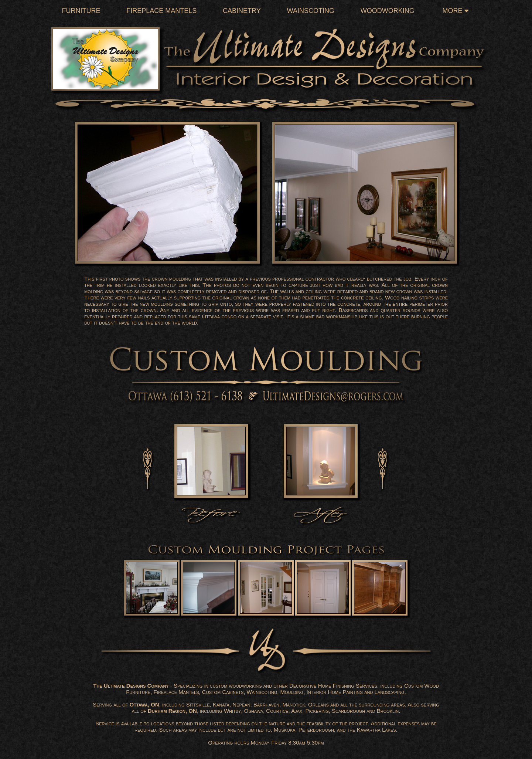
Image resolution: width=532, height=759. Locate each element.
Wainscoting (311, 11)
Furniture (81, 11)
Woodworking (388, 11)
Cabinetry (242, 11)
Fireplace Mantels (161, 11)
